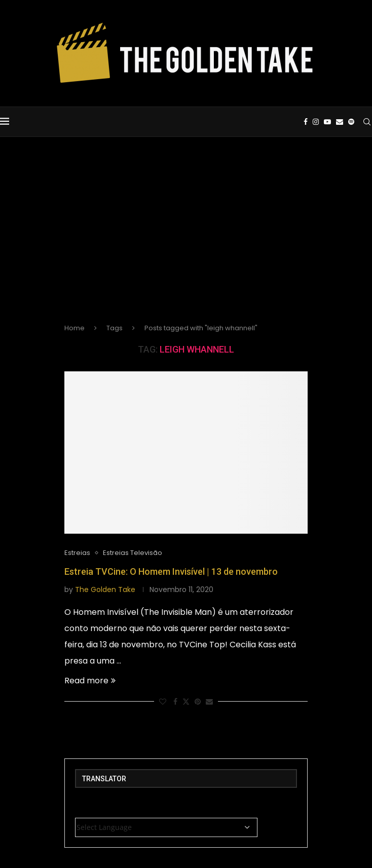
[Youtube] (327, 122)
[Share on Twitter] (186, 702)
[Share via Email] (209, 702)
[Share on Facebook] (175, 702)
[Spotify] (351, 122)
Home (75, 328)
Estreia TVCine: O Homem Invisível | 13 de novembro (171, 571)
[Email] (340, 122)
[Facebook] (306, 122)
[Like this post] (163, 702)
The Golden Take (105, 589)
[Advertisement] (186, 238)
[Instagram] (316, 122)
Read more (90, 681)
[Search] (367, 122)
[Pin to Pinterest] (198, 702)
